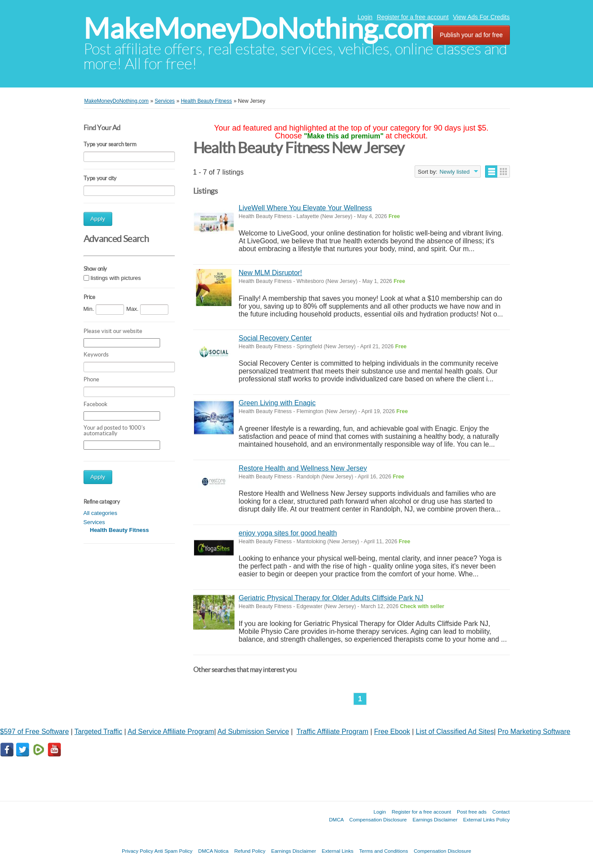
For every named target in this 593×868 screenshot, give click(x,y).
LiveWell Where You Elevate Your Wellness (305, 208)
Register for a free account (413, 17)
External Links (338, 851)
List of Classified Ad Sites (455, 732)
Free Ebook (392, 732)
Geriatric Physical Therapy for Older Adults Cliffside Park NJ (331, 598)
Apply (98, 219)
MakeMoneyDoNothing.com (260, 29)
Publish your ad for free (471, 35)
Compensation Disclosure (378, 819)
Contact (501, 812)
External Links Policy (487, 819)
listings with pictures (116, 278)
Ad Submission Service (253, 732)
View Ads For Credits (481, 17)
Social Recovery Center (275, 338)
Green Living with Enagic (277, 403)
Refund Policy (250, 851)
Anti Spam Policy (174, 851)
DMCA (336, 819)
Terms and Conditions (384, 851)
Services (94, 522)
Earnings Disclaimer (435, 819)
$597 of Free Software (34, 732)
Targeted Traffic (98, 732)
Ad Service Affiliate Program (171, 732)
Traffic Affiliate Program (333, 732)
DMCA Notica (214, 851)
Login (365, 17)
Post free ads (472, 812)
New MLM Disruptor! (271, 273)
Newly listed (454, 172)
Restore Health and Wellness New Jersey (303, 468)
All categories (101, 513)
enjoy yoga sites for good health (288, 533)
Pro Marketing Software (534, 732)
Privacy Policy (137, 851)
